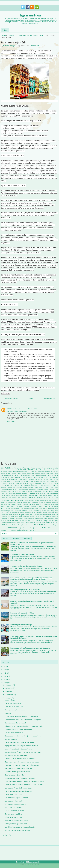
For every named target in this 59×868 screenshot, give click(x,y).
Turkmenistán (48, 525)
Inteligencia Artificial (29, 494)
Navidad (13, 509)
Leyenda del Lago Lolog (13, 794)
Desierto (43, 481)
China (7, 477)
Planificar (16, 515)
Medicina (35, 503)
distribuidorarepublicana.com (17, 412)
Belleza (24, 474)
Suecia (22, 522)
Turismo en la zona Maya (14, 814)
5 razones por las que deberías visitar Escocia (26, 566)
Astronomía (34, 472)
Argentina (16, 472)
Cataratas (38, 475)
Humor (56, 492)
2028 (3, 468)
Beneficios (30, 474)
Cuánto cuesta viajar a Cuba (14, 42)
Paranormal (47, 511)
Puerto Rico (22, 517)
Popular (6, 539)
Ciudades (36, 477)
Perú (56, 513)
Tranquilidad (22, 525)
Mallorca (48, 500)
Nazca (18, 509)
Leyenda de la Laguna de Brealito (16, 798)
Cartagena (27, 475)
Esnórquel (28, 485)
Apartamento (9, 472)
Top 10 (9, 525)
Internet (38, 494)
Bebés (19, 474)
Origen (8, 511)
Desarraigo (37, 481)
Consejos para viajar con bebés (16, 824)
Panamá (34, 511)
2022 (5, 679)
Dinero (47, 481)
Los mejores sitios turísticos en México (19, 749)
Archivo (27, 539)
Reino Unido (5, 519)
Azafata (8, 474)
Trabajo (15, 525)
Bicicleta (38, 474)
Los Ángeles (5, 500)
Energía (4, 485)
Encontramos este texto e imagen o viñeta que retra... (23, 765)
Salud (56, 519)
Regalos (56, 517)
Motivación (27, 507)
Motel (21, 507)
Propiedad (4, 517)
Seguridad (10, 520)
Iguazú (3, 494)
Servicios (25, 520)
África (24, 468)
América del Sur (26, 470)
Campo (11, 475)
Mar (9, 503)
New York (35, 509)
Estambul (4, 488)
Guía (13, 492)
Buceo (56, 474)
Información (12, 494)
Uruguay (4, 528)
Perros (45, 513)
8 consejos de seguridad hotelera (22, 554)
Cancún (16, 475)
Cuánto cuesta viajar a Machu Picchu (18, 772)
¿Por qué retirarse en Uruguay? (16, 804)
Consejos (10, 35)
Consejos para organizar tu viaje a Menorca (20, 778)
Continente (31, 479)
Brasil (52, 474)
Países (30, 35)
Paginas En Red (34, 865)
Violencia (4, 530)
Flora (52, 488)
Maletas (42, 501)
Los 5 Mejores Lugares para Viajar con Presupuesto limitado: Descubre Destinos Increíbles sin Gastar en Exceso (31, 579)
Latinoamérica (32, 498)
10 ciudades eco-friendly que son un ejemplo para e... (24, 752)
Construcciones (23, 479)
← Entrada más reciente (10, 399)
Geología (46, 490)
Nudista (56, 509)
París (3, 513)
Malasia (37, 501)
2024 (5, 673)
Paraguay (40, 511)
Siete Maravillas (38, 520)
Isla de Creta (54, 494)
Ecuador (26, 483)
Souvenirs (4, 522)
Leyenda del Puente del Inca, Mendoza (18, 788)
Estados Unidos (52, 485)
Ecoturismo (19, 483)
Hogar (35, 492)
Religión (12, 519)
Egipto (44, 483)
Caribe (22, 475)
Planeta (10, 515)
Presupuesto (48, 515)
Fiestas (47, 488)
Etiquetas (16, 539)
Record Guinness (40, 517)
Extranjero (31, 488)
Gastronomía (28, 490)
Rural (46, 519)
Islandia (13, 496)
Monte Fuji (15, 507)
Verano (38, 528)
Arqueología (24, 472)
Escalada (17, 485)
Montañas (55, 505)
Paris (56, 511)
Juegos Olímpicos (6, 498)
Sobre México (10, 700)
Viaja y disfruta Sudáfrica (14, 807)
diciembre (9, 685)
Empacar (55, 483)
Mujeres (39, 507)
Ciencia (18, 477)
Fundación (20, 490)
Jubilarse (55, 496)
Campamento (5, 475)
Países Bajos (28, 511)
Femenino (41, 488)
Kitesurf (14, 498)
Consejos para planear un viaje (21, 625)
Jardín (45, 496)
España (34, 485)
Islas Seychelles (30, 496)
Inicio (5, 30)
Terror (52, 522)
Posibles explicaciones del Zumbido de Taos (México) (24, 785)
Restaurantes (19, 519)
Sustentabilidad (30, 522)
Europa (19, 487)
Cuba (17, 35)
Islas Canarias (20, 496)
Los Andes (54, 498)
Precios (36, 35)
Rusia (49, 519)
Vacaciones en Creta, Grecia (15, 707)
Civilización (44, 477)
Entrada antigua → (51, 399)
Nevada (29, 509)
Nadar (56, 507)
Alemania (38, 468)
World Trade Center (31, 530)
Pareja (53, 511)
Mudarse (33, 507)
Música (51, 507)
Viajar (41, 35)
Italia (37, 495)
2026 (5, 666)
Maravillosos (16, 503)
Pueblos (16, 517)
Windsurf (17, 530)
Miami (37, 505)
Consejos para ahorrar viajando (16, 723)
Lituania (48, 498)
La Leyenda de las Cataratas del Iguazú (19, 791)
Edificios (32, 483)
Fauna (36, 488)
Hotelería (50, 492)
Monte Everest (6, 507)
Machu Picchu (24, 500)
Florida (56, 488)
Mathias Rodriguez (10, 46)
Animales (39, 470)
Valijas (20, 528)
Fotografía (4, 490)
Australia (48, 472)
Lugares (14, 500)
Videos (50, 528)
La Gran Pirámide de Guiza (14, 733)
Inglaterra (19, 494)
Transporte (30, 525)
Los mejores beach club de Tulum (22, 613)
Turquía (55, 525)
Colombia (55, 477)
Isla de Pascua (6, 496)
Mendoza (20, 505)
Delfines (23, 481)
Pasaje (22, 513)
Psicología (10, 517)
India (7, 494)
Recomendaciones (30, 517)
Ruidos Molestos (39, 519)
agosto (8, 698)
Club (49, 477)
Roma (26, 519)
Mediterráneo (12, 505)
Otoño (13, 511)
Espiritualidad (42, 485)
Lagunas (23, 498)
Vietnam (55, 528)
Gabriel (9, 409)
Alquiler (56, 468)
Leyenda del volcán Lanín (14, 801)
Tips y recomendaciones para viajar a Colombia (21, 746)
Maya (29, 503)
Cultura (55, 479)
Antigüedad (52, 470)
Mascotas (24, 503)
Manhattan (55, 501)
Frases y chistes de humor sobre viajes (18, 729)
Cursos (13, 481)
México (32, 505)
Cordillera (38, 479)
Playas (21, 515)
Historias (29, 492)
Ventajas (32, 528)
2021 (5, 683)
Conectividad (5, 479)
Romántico (31, 519)
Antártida (45, 470)
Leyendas (42, 498)
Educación (38, 483)
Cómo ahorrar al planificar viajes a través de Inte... (22, 716)
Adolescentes (18, 468)
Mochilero (23, 35)
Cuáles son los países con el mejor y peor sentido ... (23, 736)
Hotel (45, 492)
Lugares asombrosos (30, 15)
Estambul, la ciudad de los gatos (16, 820)
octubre (8, 691)
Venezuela (26, 528)
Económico (11, 483)
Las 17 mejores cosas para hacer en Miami (20, 742)
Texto (56, 522)
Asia (29, 472)
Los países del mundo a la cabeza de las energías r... (23, 720)
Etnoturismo (12, 488)
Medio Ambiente (45, 503)
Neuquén (24, 509)
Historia (22, 492)
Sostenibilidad (53, 520)
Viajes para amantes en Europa (16, 811)
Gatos (34, 490)
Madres (32, 500)
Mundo (45, 507)
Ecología (4, 483)
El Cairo (49, 483)
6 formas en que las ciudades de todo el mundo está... (24, 726)
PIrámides (4, 515)
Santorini (4, 520)
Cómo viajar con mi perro (14, 817)
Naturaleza (6, 509)
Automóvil (54, 472)
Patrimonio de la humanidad (33, 513)
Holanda (40, 492)
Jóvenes (50, 496)
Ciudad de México (27, 477)
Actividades (9, 468)
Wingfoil (22, 530)
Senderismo (18, 520)
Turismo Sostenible (12, 739)
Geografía (40, 490)
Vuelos (12, 530)
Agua (28, 468)
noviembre (9, 688)
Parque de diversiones (12, 513)
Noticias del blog (48, 509)
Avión (3, 474)
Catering (44, 475)
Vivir (8, 530)
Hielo (17, 492)
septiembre (9, 695)
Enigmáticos (10, 485)
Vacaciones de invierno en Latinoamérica (19, 768)
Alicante (44, 468)
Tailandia (39, 522)
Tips (3, 525)
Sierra (30, 520)
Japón (41, 496)
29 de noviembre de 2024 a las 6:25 (25, 409)
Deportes (29, 481)
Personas (51, 513)
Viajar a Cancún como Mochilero (16, 755)
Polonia (32, 515)
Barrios (14, 474)
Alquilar (50, 468)
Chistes (12, 477)
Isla (48, 494)
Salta (53, 519)
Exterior (25, 488)
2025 (5, 670)
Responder (11, 422)
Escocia (22, 485)
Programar (55, 515)
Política (27, 515)
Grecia (9, 492)
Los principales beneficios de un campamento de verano (30, 648)
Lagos (19, 498)
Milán (42, 505)
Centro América (52, 475)
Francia (10, 490)
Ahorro (33, 468)
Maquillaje (4, 503)
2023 (5, 676)
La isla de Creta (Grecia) (13, 703)
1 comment (35, 46)
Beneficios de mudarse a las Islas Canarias (20, 759)
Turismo (38, 525)
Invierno (44, 494)
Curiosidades (6, 481)
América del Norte (13, 470)
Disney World (54, 481)
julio (7, 835)
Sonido (46, 520)
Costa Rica (45, 479)
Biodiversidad (45, 474)
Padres (17, 511)
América (4, 470)
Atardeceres (41, 472)
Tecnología (46, 522)
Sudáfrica (17, 522)
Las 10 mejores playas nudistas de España (25, 590)
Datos (18, 481)
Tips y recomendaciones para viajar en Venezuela (22, 762)
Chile (3, 477)
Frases (15, 490)
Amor (34, 470)
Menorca (25, 505)
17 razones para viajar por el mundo (17, 830)
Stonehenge (11, 522)
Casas (33, 475)
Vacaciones (12, 528)
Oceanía (4, 511)
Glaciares (52, 490)
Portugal (36, 515)
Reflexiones (49, 517)
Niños (40, 509)
